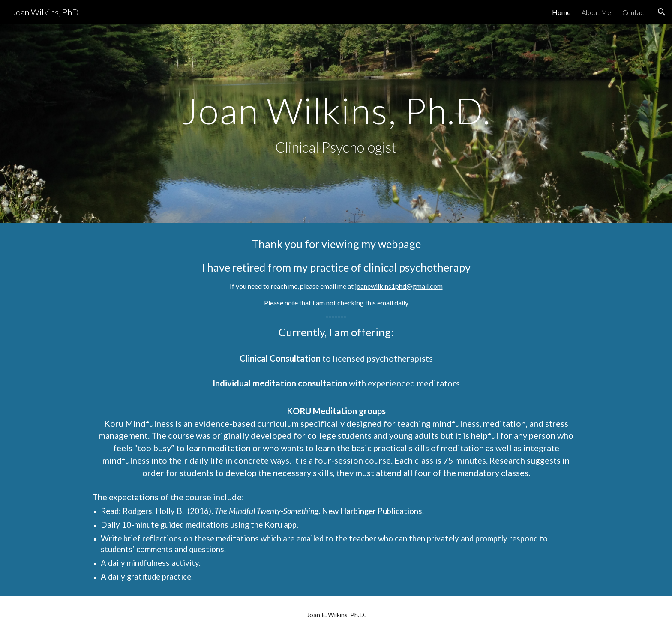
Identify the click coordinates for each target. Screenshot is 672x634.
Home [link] (561, 12)
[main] (336, 124)
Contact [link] (634, 12)
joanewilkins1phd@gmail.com (399, 286)
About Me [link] (596, 12)
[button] (662, 12)
